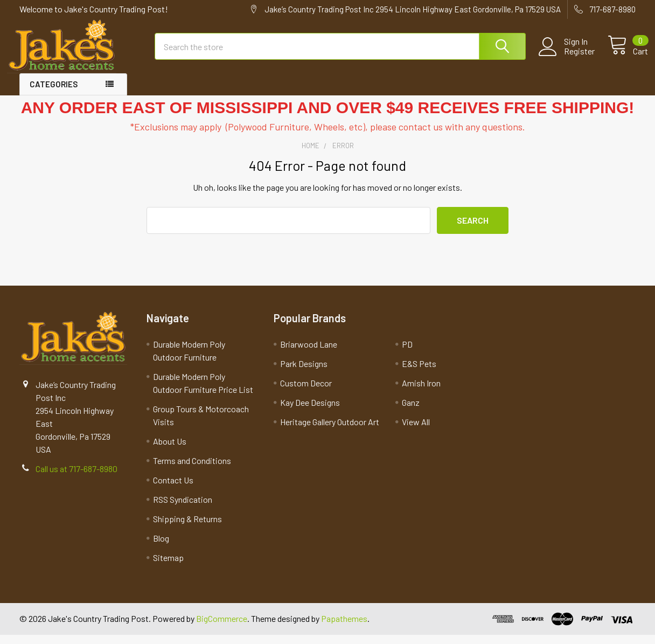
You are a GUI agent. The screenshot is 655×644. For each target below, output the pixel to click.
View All (416, 431)
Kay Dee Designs (310, 411)
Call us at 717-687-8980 (76, 478)
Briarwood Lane (309, 353)
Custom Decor (306, 392)
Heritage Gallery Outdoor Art (330, 431)
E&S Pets (419, 373)
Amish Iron (421, 392)
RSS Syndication (183, 508)
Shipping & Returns (187, 528)
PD (407, 353)
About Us (170, 450)
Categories (54, 94)
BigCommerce (222, 628)
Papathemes (344, 628)
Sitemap (168, 567)
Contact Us (173, 489)
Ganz (411, 411)
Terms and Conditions (192, 470)
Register (567, 57)
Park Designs (304, 373)
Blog (161, 547)
